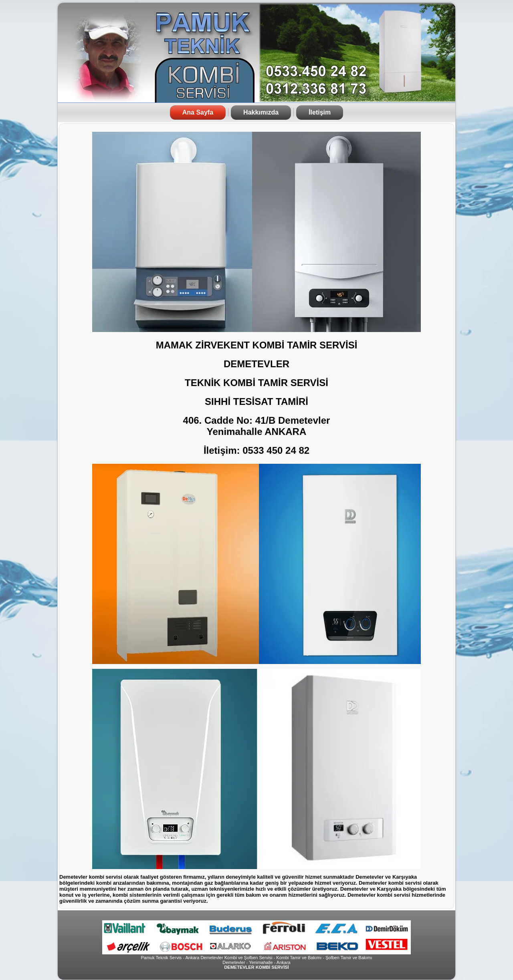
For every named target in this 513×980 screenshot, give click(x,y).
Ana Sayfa (198, 112)
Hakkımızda (261, 112)
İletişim (320, 112)
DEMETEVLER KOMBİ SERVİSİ (256, 967)
